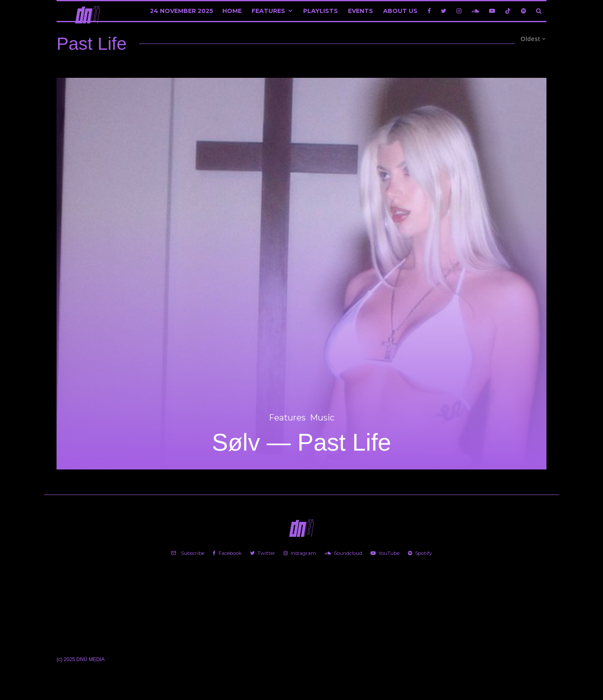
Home (232, 11)
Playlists (321, 11)
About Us (400, 11)
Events (361, 11)
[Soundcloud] (475, 11)
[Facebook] (429, 11)
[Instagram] (459, 11)
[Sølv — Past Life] (301, 274)
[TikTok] (508, 11)
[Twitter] (444, 11)
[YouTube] (492, 11)
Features (268, 11)
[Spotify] (523, 11)
